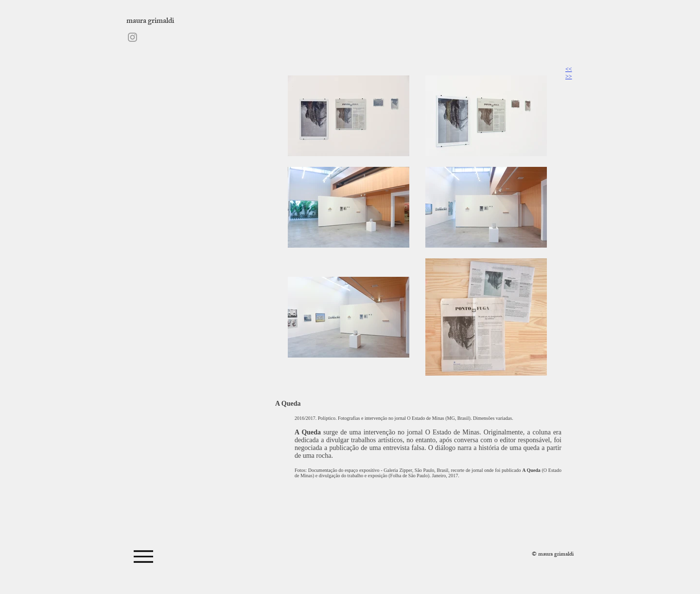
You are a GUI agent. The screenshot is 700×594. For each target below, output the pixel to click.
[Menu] (143, 556)
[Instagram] (132, 37)
